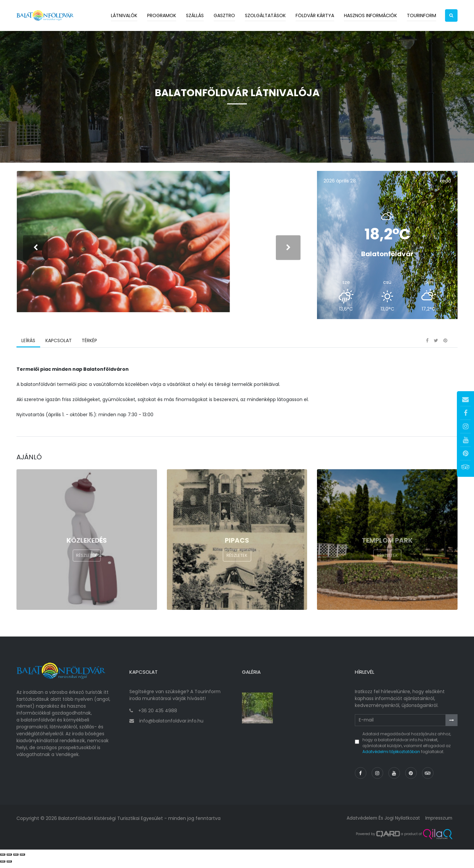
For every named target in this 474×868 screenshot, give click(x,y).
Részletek (87, 563)
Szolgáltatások (265, 15)
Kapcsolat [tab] (58, 347)
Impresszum (438, 823)
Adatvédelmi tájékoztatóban (391, 757)
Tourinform (421, 15)
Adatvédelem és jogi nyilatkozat (382, 823)
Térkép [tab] (89, 347)
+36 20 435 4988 (158, 716)
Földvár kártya (315, 15)
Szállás (195, 15)
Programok (162, 15)
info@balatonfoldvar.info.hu (171, 726)
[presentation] (35, 251)
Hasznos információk (370, 15)
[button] (451, 15)
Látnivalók (124, 15)
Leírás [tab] (28, 347)
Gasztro (224, 15)
